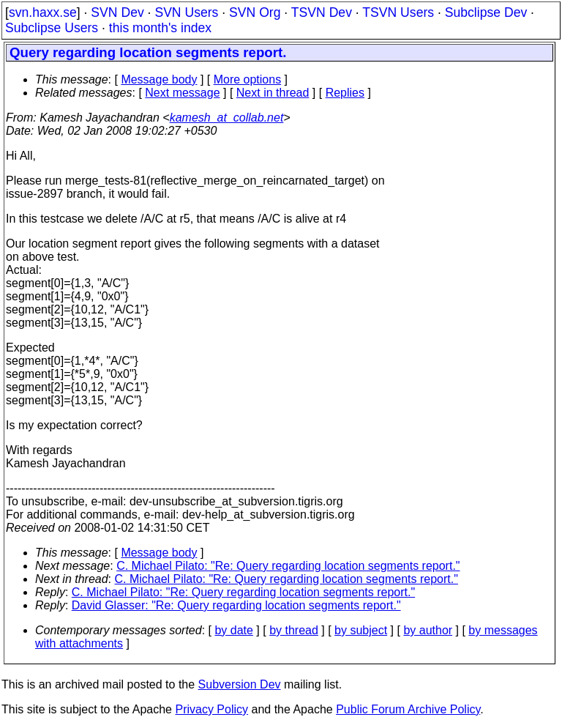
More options (248, 79)
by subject (361, 630)
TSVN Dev (322, 12)
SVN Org (255, 12)
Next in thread (273, 93)
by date (233, 630)
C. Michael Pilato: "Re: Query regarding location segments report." (288, 566)
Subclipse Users (52, 28)
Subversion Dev (240, 684)
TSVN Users (398, 12)
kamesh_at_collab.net (227, 118)
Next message (182, 93)
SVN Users (186, 12)
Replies (345, 93)
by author (428, 630)
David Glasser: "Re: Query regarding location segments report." (236, 605)
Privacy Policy (211, 709)
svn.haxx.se (43, 12)
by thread (294, 630)
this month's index (160, 28)
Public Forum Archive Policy (408, 709)
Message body (159, 79)
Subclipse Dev (486, 12)
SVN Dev (117, 12)
